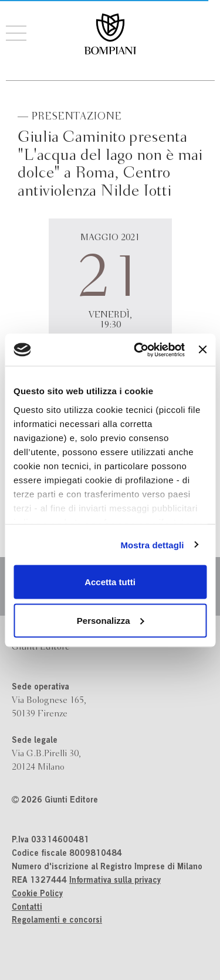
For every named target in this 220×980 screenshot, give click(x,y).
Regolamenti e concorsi (57, 921)
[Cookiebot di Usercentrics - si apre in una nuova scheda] (138, 350)
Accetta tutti (110, 582)
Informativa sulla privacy (115, 881)
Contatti (27, 908)
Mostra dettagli (152, 544)
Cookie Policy (37, 894)
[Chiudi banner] (202, 350)
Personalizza (111, 620)
